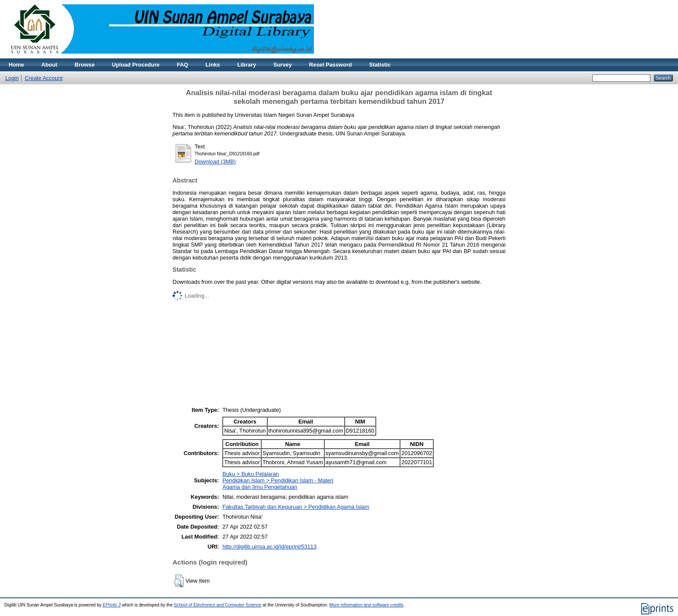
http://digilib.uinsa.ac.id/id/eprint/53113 (269, 547)
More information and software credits (366, 605)
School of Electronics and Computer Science (218, 605)
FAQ (182, 65)
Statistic (380, 65)
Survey (283, 65)
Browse (85, 65)
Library (247, 65)
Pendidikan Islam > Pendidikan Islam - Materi (278, 480)
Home (16, 65)
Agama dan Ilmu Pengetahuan (260, 487)
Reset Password (331, 65)
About (50, 65)
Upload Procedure (136, 65)
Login (12, 78)
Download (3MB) (215, 162)
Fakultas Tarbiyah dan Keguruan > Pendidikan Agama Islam (296, 507)
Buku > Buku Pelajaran (251, 474)
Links (213, 65)
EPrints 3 (112, 605)
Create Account (44, 78)
